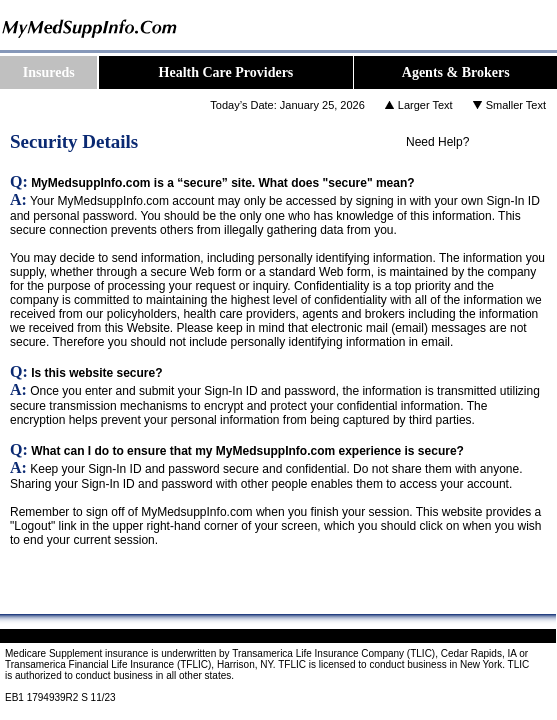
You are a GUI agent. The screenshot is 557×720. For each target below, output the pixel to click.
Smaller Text (516, 105)
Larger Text (425, 105)
